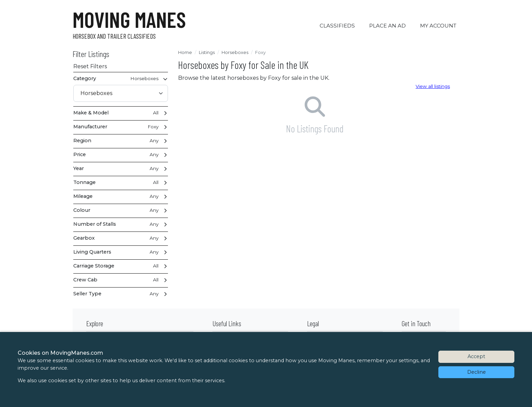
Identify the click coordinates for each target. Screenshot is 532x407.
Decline (477, 372)
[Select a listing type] (121, 93)
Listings (207, 52)
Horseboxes (235, 52)
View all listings (433, 86)
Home (185, 52)
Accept (476, 356)
